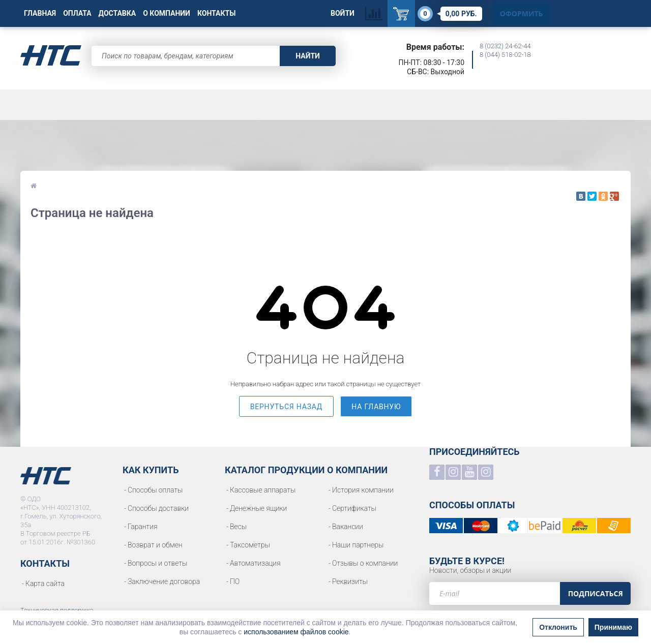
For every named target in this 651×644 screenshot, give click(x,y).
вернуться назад (287, 407)
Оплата (77, 13)
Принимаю (613, 627)
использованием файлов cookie (296, 632)
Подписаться (596, 593)
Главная (40, 13)
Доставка (117, 13)
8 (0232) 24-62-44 (505, 46)
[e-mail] (495, 593)
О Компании (167, 13)
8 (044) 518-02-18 (505, 55)
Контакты (216, 13)
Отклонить (558, 627)
